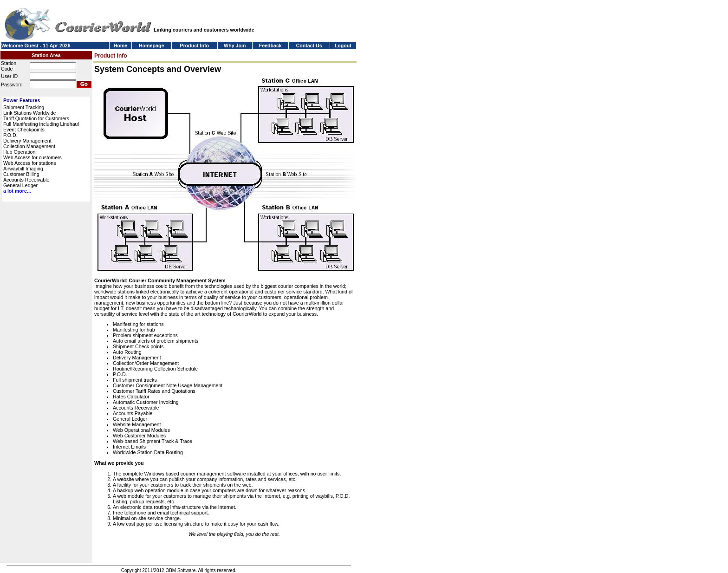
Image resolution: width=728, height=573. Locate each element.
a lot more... (17, 191)
